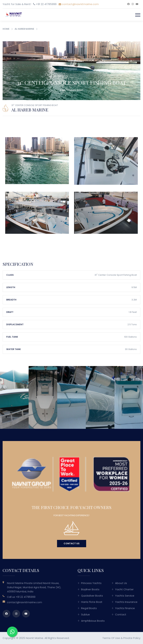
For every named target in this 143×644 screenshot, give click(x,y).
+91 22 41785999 (26, 597)
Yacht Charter (124, 589)
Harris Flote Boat (92, 602)
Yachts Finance (125, 608)
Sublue (85, 614)
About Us (121, 583)
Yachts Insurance (126, 602)
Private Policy (132, 638)
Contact (121, 614)
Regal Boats (89, 608)
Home (6, 29)
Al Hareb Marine (24, 29)
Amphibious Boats (93, 621)
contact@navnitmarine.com (79, 4)
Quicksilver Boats (92, 596)
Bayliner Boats (90, 589)
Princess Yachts (91, 583)
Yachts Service (125, 596)
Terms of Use (111, 638)
